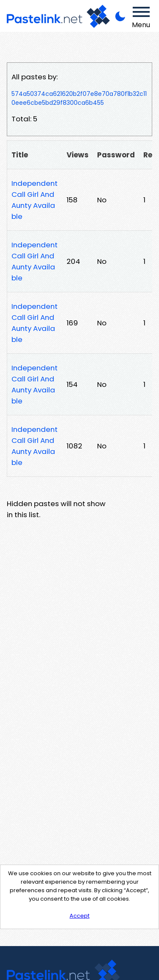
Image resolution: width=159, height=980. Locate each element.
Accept (79, 916)
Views (78, 155)
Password (116, 155)
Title (20, 155)
